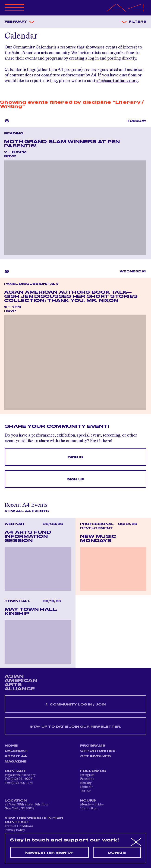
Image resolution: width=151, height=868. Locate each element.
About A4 (16, 756)
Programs (93, 746)
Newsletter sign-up (49, 853)
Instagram (87, 775)
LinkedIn (87, 787)
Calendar (16, 751)
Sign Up (75, 479)
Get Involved (96, 756)
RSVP (10, 156)
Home (11, 746)
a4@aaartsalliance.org (117, 81)
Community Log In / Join (75, 704)
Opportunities (98, 751)
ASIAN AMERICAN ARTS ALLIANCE (21, 683)
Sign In (75, 457)
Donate (117, 853)
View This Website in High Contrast (34, 820)
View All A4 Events (27, 511)
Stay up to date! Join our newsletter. (75, 727)
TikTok (85, 791)
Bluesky (86, 783)
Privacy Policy (15, 830)
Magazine (16, 762)
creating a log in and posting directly (102, 58)
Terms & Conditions (19, 826)
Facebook (87, 779)
